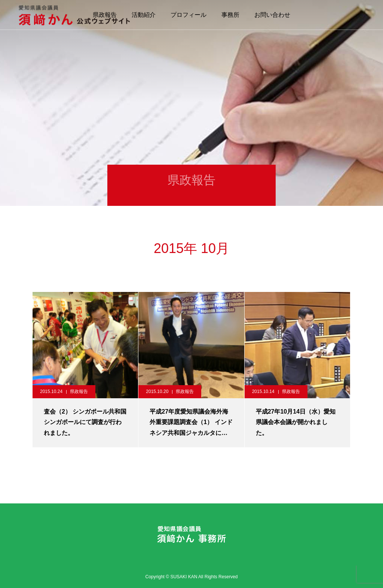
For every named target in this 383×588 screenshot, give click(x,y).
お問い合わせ (272, 15)
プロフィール (189, 15)
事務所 (230, 15)
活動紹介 (144, 15)
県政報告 (79, 392)
